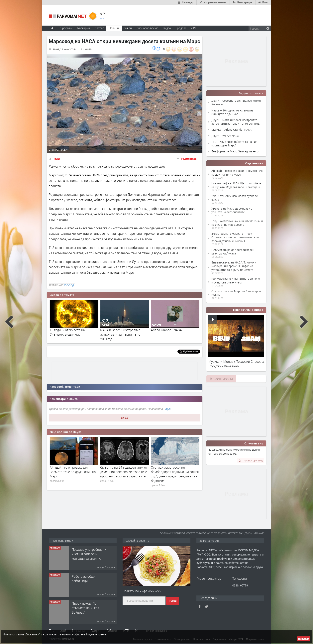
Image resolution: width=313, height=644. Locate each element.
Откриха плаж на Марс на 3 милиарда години (236, 293)
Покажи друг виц (251, 460)
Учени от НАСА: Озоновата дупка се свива (235, 198)
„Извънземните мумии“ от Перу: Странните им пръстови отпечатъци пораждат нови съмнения (235, 237)
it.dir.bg (69, 285)
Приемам (304, 639)
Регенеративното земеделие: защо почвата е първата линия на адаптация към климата (73, 472)
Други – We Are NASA (225, 136)
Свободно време (147, 28)
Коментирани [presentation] (221, 379)
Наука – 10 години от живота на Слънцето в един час (232, 112)
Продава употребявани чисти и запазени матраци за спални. (89, 581)
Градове (181, 28)
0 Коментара (189, 159)
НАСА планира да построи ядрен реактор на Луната (233, 252)
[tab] (221, 379)
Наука (56, 159)
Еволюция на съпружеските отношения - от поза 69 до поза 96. (235, 452)
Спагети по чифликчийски (142, 591)
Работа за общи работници (84, 606)
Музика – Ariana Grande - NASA (231, 130)
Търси (173, 601)
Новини (114, 28)
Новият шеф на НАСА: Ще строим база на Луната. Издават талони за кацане (236, 185)
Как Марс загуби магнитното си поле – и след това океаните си (237, 280)
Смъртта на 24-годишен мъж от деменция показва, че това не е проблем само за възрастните (175, 472)
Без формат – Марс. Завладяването (235, 151)
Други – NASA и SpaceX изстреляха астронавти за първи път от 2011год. (236, 122)
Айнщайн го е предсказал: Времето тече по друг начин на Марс (123, 472)
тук (168, 409)
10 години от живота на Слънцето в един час (118, 332)
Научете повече (96, 634)
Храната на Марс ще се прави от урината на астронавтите (233, 210)
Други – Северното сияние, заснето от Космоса (236, 102)
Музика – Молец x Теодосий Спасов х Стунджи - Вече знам (236, 364)
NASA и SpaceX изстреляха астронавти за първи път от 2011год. (172, 334)
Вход (125, 418)
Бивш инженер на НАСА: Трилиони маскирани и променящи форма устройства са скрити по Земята (234, 266)
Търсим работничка (87, 549)
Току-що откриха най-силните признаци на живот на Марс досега (237, 223)
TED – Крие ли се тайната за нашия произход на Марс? (234, 144)
